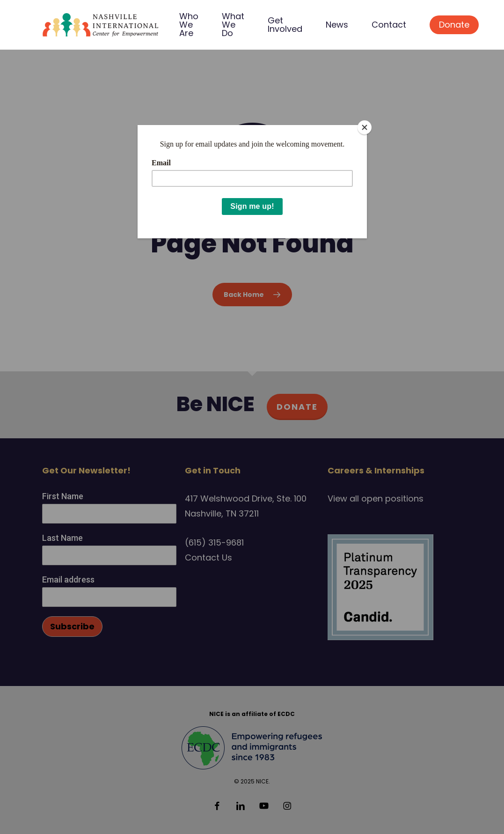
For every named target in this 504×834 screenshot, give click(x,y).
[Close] (365, 127)
